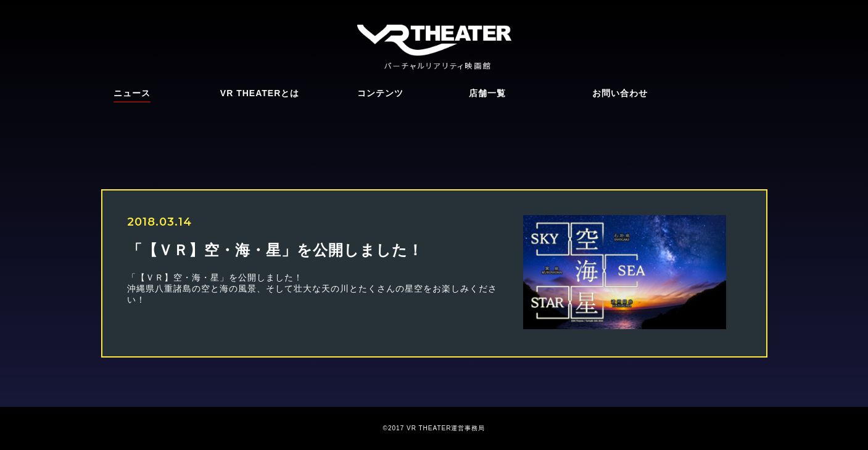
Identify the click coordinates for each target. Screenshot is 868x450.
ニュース (132, 93)
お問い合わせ (620, 93)
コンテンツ (380, 93)
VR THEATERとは (260, 93)
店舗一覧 (487, 93)
